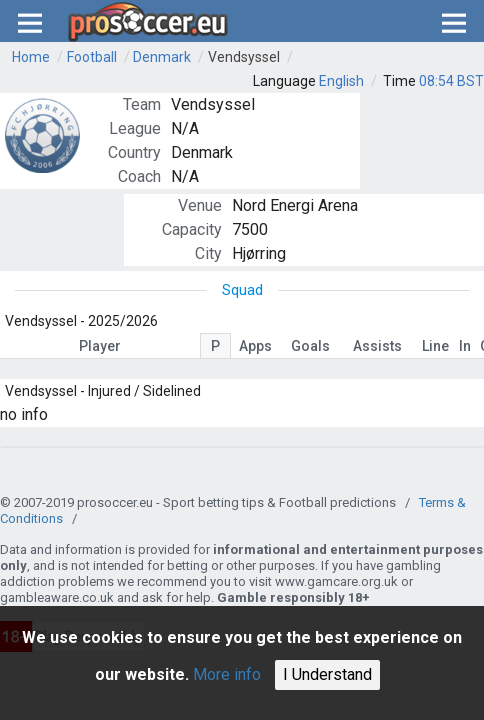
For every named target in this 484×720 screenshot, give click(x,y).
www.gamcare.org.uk (336, 581)
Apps (255, 346)
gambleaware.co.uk (57, 597)
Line (435, 346)
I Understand (327, 674)
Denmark (162, 57)
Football (92, 57)
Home (31, 57)
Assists (377, 346)
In (465, 346)
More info (227, 674)
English (341, 81)
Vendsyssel (244, 57)
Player (100, 346)
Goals (310, 346)
